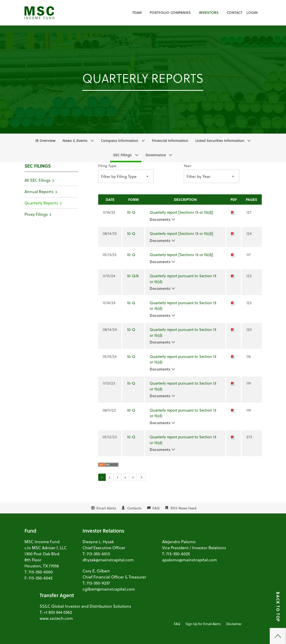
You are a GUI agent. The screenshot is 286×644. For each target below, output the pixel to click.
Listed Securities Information (220, 141)
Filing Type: (108, 166)
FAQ (156, 508)
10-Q (131, 212)
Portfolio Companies (170, 12)
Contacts (134, 508)
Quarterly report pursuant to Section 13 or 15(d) (183, 279)
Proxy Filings (36, 214)
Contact (235, 12)
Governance (156, 155)
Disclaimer (234, 624)
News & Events (75, 141)
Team (137, 12)
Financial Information (170, 141)
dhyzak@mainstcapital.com (108, 560)
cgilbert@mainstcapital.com (109, 589)
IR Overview (45, 141)
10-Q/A (133, 276)
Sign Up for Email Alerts (203, 624)
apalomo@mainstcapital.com (190, 560)
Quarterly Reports (41, 203)
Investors (209, 12)
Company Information (120, 141)
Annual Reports (39, 191)
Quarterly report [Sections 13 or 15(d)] (181, 212)
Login (252, 12)
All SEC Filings (37, 180)
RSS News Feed (184, 508)
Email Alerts (106, 508)
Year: (188, 166)
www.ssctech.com (56, 618)
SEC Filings (122, 155)
